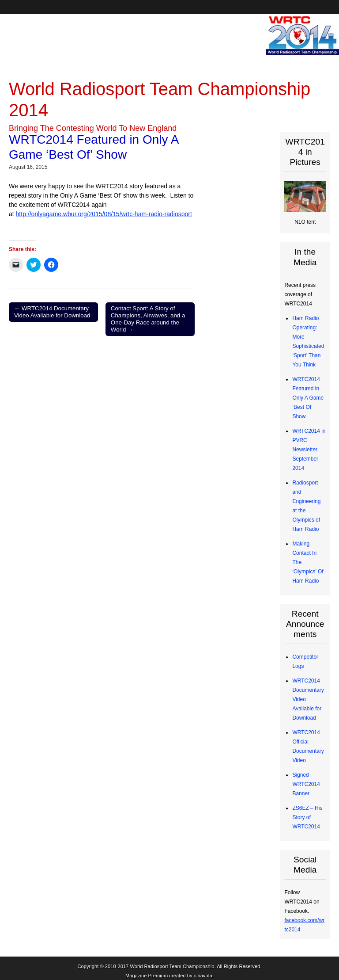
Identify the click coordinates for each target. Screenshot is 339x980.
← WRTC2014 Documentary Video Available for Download (52, 312)
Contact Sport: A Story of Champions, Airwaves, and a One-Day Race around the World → (148, 319)
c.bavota (203, 976)
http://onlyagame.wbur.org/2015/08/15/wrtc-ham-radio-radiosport (104, 214)
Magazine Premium (147, 976)
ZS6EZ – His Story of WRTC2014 (307, 817)
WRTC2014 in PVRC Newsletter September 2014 (309, 450)
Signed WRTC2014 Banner (306, 784)
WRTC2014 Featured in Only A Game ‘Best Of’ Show (308, 398)
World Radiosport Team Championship (172, 966)
